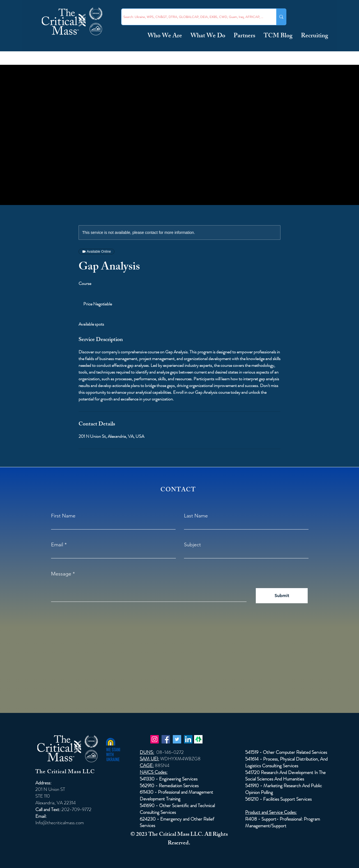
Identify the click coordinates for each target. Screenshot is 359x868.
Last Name (196, 516)
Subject (192, 545)
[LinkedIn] (188, 739)
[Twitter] (177, 739)
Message (61, 574)
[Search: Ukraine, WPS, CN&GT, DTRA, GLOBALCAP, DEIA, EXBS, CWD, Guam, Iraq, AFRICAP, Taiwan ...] (194, 17)
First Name (63, 516)
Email (57, 545)
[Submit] (282, 596)
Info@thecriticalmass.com (60, 823)
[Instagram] (155, 739)
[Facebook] (166, 739)
